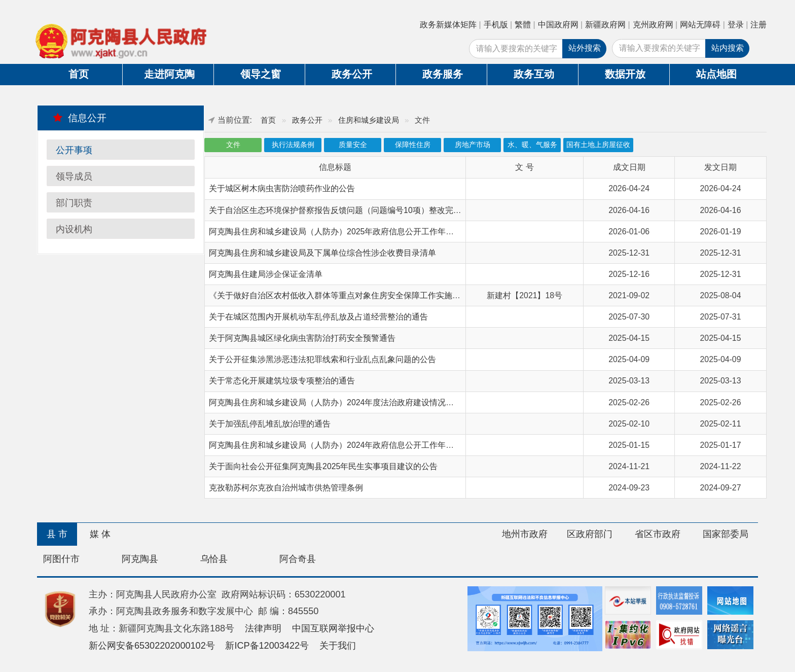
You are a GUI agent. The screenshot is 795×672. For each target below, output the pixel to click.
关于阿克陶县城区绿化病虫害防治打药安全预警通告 (302, 338)
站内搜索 (728, 48)
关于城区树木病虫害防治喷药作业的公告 (282, 188)
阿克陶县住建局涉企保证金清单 (266, 274)
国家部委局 (726, 534)
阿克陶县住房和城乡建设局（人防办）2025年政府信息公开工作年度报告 (339, 232)
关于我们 (338, 646)
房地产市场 (473, 145)
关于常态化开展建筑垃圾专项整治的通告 (282, 381)
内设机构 (74, 229)
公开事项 (74, 150)
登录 (736, 25)
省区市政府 (658, 534)
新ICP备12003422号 (267, 646)
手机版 (496, 25)
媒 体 (100, 534)
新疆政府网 (605, 25)
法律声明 (263, 628)
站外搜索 (585, 48)
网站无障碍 (700, 25)
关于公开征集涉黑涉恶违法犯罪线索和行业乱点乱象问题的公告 (322, 359)
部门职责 (74, 203)
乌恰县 (214, 559)
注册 (758, 25)
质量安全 (353, 145)
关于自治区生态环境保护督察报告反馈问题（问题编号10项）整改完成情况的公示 (355, 210)
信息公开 (80, 118)
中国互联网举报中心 (333, 628)
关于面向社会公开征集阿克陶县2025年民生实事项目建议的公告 (323, 466)
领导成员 (74, 176)
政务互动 (534, 74)
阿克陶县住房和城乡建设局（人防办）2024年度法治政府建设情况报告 (335, 402)
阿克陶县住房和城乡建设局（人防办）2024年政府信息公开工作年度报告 (339, 445)
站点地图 (716, 74)
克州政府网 (653, 25)
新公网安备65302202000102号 (152, 646)
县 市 (57, 534)
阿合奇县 (298, 559)
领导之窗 (261, 74)
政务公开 (352, 74)
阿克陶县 (140, 559)
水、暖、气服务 (532, 145)
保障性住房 (413, 145)
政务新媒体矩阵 (448, 25)
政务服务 (443, 74)
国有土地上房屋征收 (598, 145)
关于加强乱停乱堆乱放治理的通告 (270, 424)
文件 (233, 145)
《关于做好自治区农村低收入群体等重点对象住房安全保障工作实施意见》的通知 (355, 295)
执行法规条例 (293, 145)
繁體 (523, 25)
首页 (79, 74)
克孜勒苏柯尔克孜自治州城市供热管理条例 (286, 488)
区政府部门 (590, 534)
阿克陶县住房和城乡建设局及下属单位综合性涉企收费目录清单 (322, 253)
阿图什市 (61, 559)
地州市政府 (525, 534)
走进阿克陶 (169, 74)
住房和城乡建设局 (369, 120)
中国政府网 (558, 25)
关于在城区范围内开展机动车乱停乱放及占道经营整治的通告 (318, 317)
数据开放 (625, 74)
